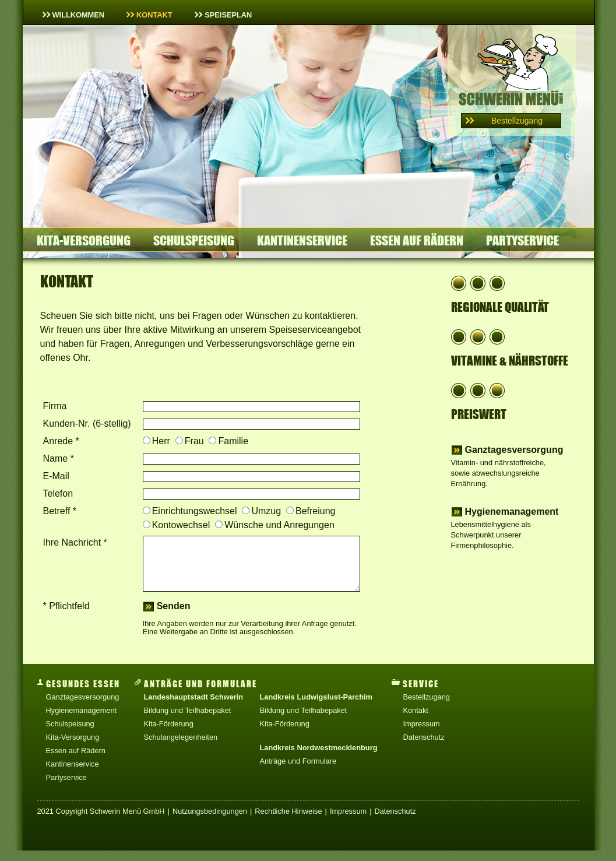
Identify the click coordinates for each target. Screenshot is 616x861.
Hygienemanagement (512, 512)
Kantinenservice (302, 240)
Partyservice (522, 240)
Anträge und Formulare (298, 772)
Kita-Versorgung (84, 240)
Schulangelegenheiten (181, 748)
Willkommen (74, 15)
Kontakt (149, 15)
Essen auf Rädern (417, 240)
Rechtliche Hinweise (288, 822)
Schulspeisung (194, 240)
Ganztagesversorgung (514, 450)
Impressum (421, 734)
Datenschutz (423, 748)
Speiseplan (223, 15)
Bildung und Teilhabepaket (188, 721)
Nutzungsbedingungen (210, 822)
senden (174, 616)
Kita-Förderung (169, 734)
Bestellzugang (426, 707)
